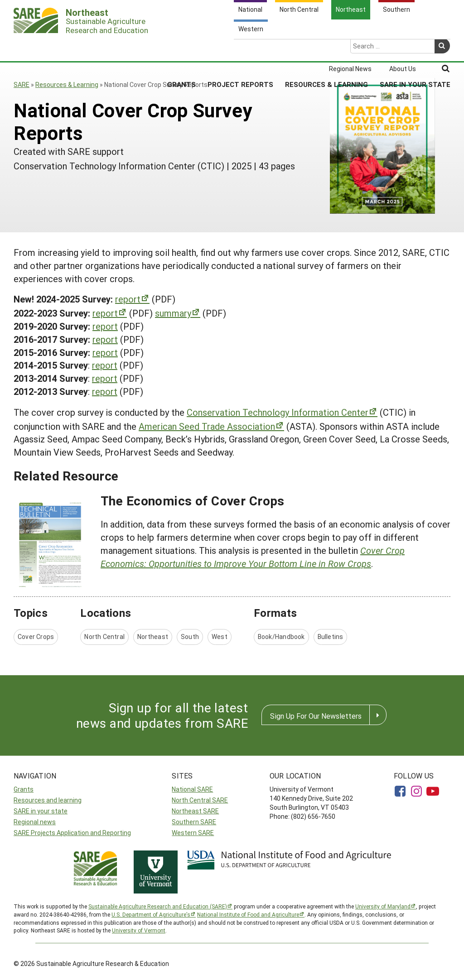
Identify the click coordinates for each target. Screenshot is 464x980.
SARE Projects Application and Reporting (72, 833)
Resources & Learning (326, 49)
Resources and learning (48, 800)
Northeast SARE (195, 811)
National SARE (192, 789)
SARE (22, 84)
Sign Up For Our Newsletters (316, 716)
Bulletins (331, 637)
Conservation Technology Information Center (278, 412)
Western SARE (193, 833)
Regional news (35, 822)
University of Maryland (383, 906)
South (190, 637)
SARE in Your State (415, 49)
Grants (181, 49)
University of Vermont (139, 930)
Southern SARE (194, 822)
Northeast (153, 637)
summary (173, 313)
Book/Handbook (281, 637)
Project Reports (240, 49)
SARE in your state (41, 811)
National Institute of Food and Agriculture (248, 914)
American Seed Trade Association (207, 426)
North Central (104, 637)
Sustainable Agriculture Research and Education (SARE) (158, 906)
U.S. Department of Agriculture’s (151, 914)
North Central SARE (200, 800)
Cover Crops (36, 637)
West (220, 637)
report (128, 299)
